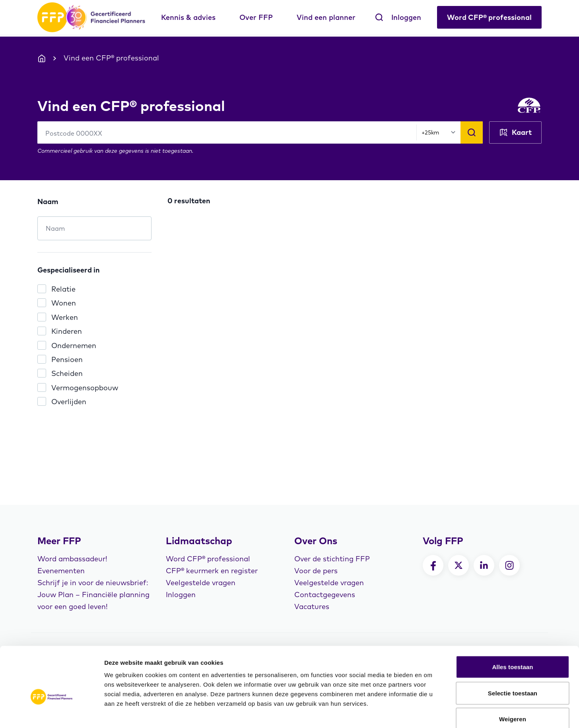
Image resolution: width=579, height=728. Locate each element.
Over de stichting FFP (332, 559)
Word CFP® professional (489, 17)
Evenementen (61, 571)
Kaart (515, 132)
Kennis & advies (188, 17)
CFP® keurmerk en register (212, 571)
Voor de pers (316, 571)
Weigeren (513, 676)
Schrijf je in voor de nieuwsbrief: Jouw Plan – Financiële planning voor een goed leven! (93, 595)
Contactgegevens (325, 595)
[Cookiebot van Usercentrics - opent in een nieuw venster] (51, 712)
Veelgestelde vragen (201, 583)
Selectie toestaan (513, 650)
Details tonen (430, 712)
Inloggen (406, 17)
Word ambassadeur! (72, 559)
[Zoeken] (472, 132)
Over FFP (256, 17)
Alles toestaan (512, 624)
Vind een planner (326, 17)
